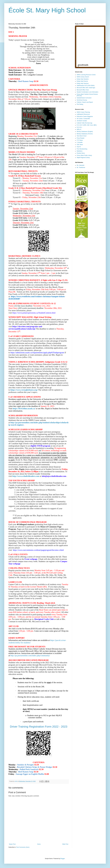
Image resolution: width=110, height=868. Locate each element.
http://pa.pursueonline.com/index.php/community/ (30, 656)
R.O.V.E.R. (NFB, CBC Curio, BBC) (87, 125)
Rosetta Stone (81, 153)
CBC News (80, 145)
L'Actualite (80, 142)
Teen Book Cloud (81, 136)
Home (39, 844)
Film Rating (80, 104)
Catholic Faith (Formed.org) (84, 123)
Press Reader (81, 138)
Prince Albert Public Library (84, 155)
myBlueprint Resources (83, 114)
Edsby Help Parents (82, 81)
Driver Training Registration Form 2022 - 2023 (39, 727)
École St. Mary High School (47, 10)
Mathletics (80, 151)
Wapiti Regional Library (83, 158)
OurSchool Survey (82, 100)
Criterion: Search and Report (85, 102)
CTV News (80, 140)
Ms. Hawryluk (80, 165)
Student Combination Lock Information (87, 92)
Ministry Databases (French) (85, 134)
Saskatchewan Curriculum (84, 98)
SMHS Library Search (83, 77)
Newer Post (12, 844)
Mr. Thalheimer (81, 167)
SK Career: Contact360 (83, 119)
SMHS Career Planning (83, 112)
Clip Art (79, 147)
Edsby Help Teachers (83, 83)
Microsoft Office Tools (83, 90)
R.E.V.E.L (79, 127)
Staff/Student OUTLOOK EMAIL (86, 86)
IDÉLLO (79, 129)
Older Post (65, 844)
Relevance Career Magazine (85, 117)
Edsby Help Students (83, 79)
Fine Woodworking (82, 149)
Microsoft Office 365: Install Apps (86, 88)
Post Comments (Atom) (23, 847)
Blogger (63, 859)
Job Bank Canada (82, 121)
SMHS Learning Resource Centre (86, 75)
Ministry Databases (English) (85, 132)
